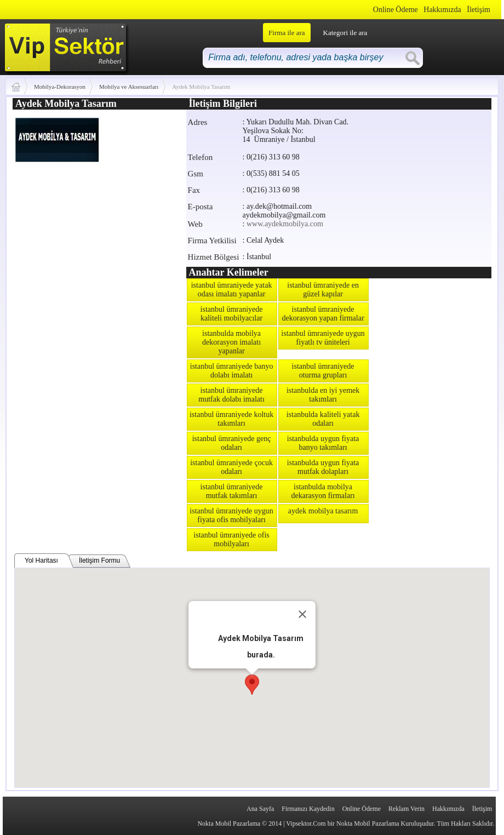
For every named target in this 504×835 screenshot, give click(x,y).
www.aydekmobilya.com (285, 224)
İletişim (479, 10)
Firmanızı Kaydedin (308, 809)
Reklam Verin (406, 809)
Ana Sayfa (260, 809)
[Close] (302, 614)
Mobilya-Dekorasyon (60, 87)
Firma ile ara (287, 33)
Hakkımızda (442, 10)
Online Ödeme (396, 10)
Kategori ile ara (345, 33)
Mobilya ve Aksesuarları (129, 87)
